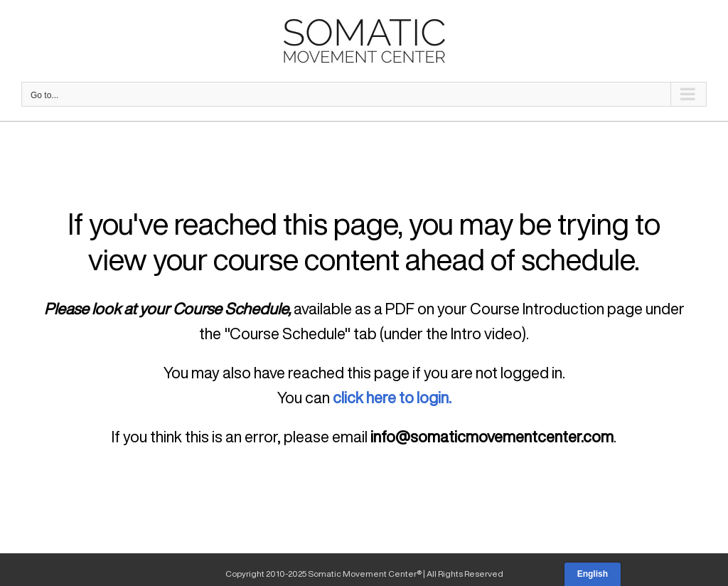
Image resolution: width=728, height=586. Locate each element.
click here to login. (392, 398)
